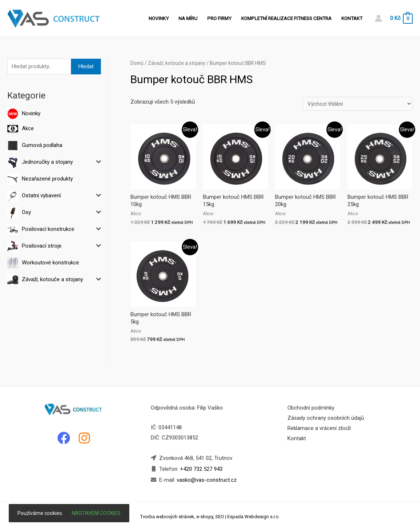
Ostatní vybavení (41, 195)
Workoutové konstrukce (50, 263)
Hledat (86, 66)
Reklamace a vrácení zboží (319, 428)
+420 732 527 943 (201, 469)
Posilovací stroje (42, 246)
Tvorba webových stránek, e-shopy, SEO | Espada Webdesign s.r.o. (210, 517)
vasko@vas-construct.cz (206, 480)
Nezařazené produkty (47, 179)
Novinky (159, 18)
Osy (26, 212)
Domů (137, 63)
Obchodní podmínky (311, 408)
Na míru (188, 18)
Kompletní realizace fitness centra (286, 18)
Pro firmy (219, 18)
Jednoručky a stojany (47, 162)
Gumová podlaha (42, 145)
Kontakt (352, 18)
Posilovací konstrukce (48, 229)
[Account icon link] (378, 18)
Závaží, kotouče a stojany (52, 279)
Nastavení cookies (96, 513)
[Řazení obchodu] (358, 104)
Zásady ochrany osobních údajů (326, 418)
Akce (28, 128)
